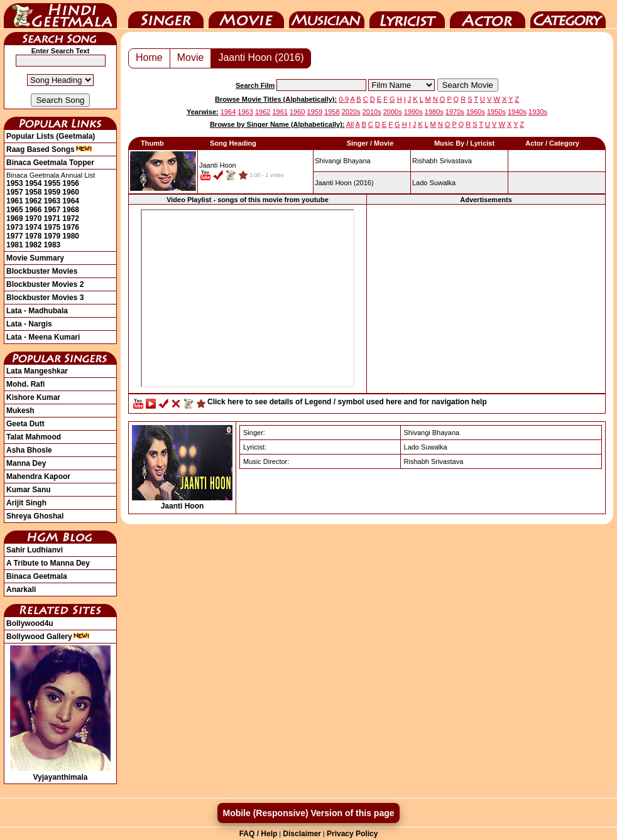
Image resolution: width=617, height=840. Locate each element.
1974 (34, 227)
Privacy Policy (352, 834)
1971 (52, 218)
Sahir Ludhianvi (35, 550)
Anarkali (21, 590)
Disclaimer (302, 834)
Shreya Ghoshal (35, 516)
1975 (52, 227)
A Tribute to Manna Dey (48, 563)
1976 (71, 227)
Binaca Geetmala (37, 576)
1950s (496, 112)
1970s (455, 112)
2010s (372, 112)
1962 (34, 201)
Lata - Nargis (29, 324)
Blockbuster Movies (42, 271)
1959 (52, 192)
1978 (34, 236)
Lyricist (407, 14)
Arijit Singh (26, 503)
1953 (15, 183)
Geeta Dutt (25, 424)
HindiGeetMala (60, 14)
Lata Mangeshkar (37, 371)
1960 (71, 192)
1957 (15, 192)
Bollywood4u (30, 623)
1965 (15, 210)
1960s (476, 112)
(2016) (344, 183)
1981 (15, 245)
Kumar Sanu (29, 490)
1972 (71, 218)
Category (568, 14)
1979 (52, 236)
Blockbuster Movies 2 (45, 284)
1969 (15, 218)
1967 (52, 210)
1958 (34, 192)
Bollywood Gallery (48, 637)
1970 (34, 218)
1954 (34, 183)
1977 (15, 236)
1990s (413, 112)
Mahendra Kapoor (38, 477)
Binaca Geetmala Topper (50, 163)
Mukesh (20, 411)
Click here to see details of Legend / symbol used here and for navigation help (347, 402)
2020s (351, 112)
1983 (52, 245)
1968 (71, 210)
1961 (15, 201)
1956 (71, 183)
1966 (34, 210)
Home (149, 57)
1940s (517, 112)
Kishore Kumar (33, 397)
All (350, 124)
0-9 (344, 99)
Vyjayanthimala (60, 773)
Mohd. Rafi (25, 384)
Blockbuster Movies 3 (45, 298)
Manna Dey (26, 463)
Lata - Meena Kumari (43, 337)
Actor (488, 14)
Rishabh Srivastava (442, 161)
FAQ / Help (259, 834)
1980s (434, 112)
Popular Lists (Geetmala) (51, 136)
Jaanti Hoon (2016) (261, 57)
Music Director (327, 14)
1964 (71, 201)
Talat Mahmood (34, 437)
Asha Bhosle (29, 450)
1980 (71, 236)
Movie (246, 14)
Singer (166, 14)
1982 (34, 245)
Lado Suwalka (434, 183)
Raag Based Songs (49, 149)
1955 (52, 183)
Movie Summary (35, 258)
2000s (393, 112)
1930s (538, 112)
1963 (52, 201)
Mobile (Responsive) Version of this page (308, 813)
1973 (15, 227)
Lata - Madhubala (37, 311)
